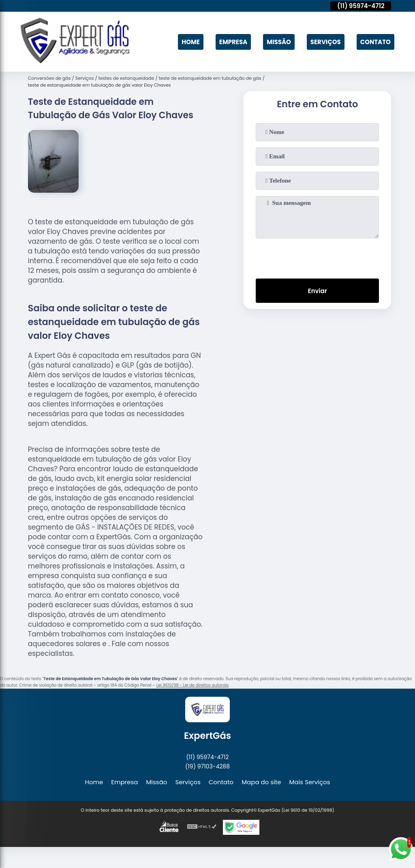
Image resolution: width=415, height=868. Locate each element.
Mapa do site (261, 782)
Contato (375, 42)
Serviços (326, 42)
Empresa (233, 42)
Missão (279, 42)
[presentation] (317, 257)
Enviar (318, 291)
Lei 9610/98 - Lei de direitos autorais (193, 685)
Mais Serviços (310, 782)
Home (191, 42)
